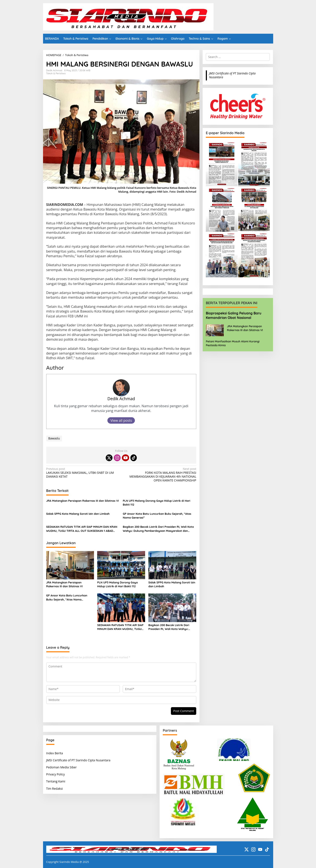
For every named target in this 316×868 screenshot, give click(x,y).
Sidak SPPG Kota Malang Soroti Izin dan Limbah (78, 514)
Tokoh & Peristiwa (56, 73)
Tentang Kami (56, 781)
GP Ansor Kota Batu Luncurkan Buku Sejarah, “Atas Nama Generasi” (157, 516)
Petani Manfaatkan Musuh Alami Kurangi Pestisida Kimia (233, 343)
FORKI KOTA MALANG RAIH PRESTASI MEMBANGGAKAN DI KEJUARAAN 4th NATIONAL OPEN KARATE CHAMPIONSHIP (160, 475)
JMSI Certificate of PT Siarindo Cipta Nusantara (232, 75)
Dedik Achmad (121, 399)
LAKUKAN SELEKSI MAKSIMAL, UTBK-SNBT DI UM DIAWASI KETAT (82, 473)
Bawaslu (54, 438)
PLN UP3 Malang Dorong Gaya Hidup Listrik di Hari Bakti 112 (157, 503)
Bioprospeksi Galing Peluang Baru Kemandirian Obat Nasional (234, 315)
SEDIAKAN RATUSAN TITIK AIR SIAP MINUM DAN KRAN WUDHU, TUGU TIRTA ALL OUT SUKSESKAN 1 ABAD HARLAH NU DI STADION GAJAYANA (82, 529)
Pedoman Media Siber (62, 767)
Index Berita (55, 753)
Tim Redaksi (55, 789)
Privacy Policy (56, 774)
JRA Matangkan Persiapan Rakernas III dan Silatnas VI (83, 501)
